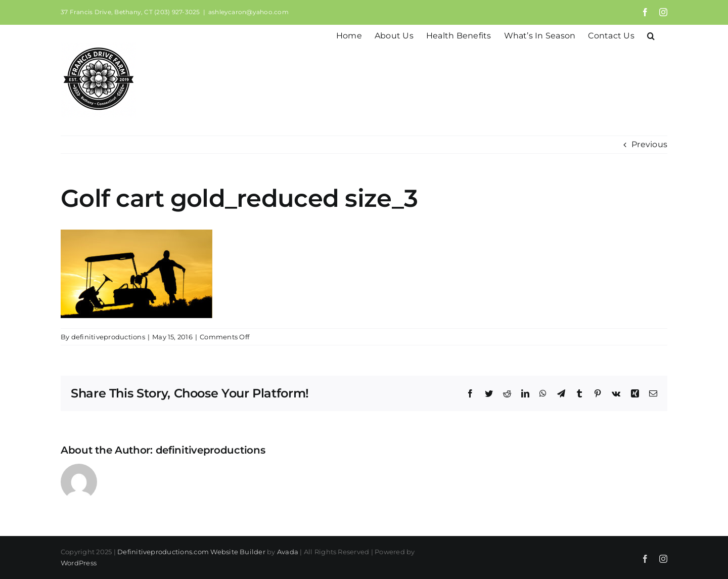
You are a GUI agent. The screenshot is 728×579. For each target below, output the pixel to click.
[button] (651, 35)
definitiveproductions (108, 337)
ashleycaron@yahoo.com (248, 12)
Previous (649, 144)
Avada (288, 552)
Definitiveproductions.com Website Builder (191, 552)
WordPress (79, 563)
